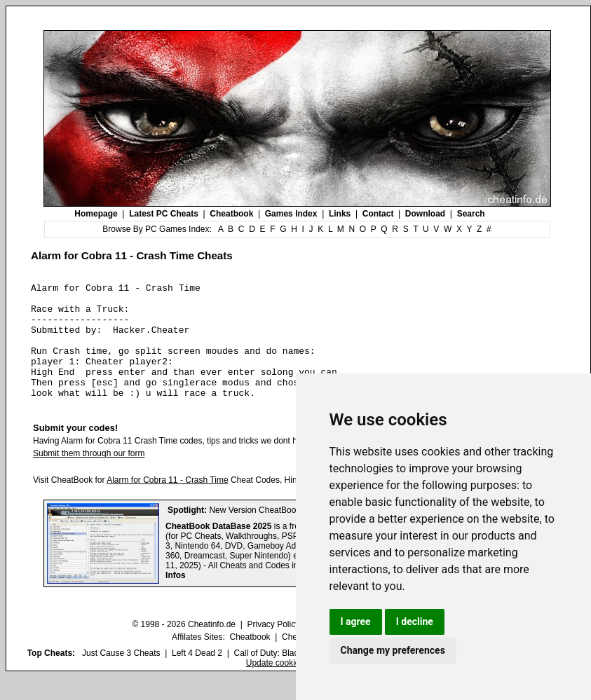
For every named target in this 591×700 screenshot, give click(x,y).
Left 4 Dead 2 (197, 676)
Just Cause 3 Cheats (121, 676)
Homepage (96, 214)
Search (471, 214)
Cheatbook (231, 214)
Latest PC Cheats (164, 214)
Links (340, 214)
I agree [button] (356, 622)
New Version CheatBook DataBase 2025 (285, 533)
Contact (378, 214)
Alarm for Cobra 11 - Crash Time (167, 503)
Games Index (291, 214)
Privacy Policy (273, 647)
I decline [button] (415, 622)
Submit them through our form (89, 476)
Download (425, 214)
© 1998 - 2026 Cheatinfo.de (184, 647)
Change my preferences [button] (393, 650)
